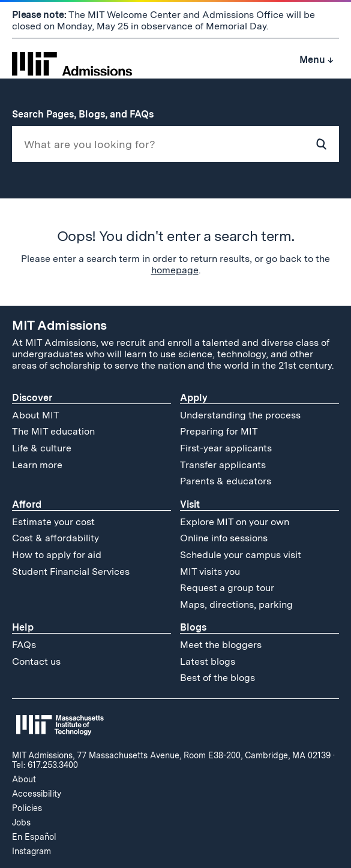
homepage (175, 270)
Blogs (193, 627)
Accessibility (37, 794)
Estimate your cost (53, 522)
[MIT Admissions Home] (72, 60)
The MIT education (53, 431)
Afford (27, 504)
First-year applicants (226, 448)
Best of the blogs (217, 678)
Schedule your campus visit (241, 555)
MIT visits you (210, 572)
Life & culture (42, 448)
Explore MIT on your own (235, 522)
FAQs (24, 645)
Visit (190, 504)
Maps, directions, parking (236, 605)
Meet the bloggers (221, 645)
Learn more (37, 465)
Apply (194, 398)
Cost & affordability (55, 538)
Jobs (21, 822)
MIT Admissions (59, 325)
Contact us (36, 661)
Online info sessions (224, 538)
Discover (32, 398)
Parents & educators (226, 481)
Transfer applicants (223, 465)
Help (23, 627)
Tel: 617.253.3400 (45, 765)
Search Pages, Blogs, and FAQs (89, 114)
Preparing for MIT (219, 431)
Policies (27, 808)
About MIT (36, 415)
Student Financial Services (71, 572)
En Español (34, 837)
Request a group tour (227, 588)
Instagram (31, 851)
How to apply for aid (57, 555)
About (24, 779)
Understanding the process (240, 415)
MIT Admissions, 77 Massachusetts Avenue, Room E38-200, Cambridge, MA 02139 (171, 755)
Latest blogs (208, 661)
